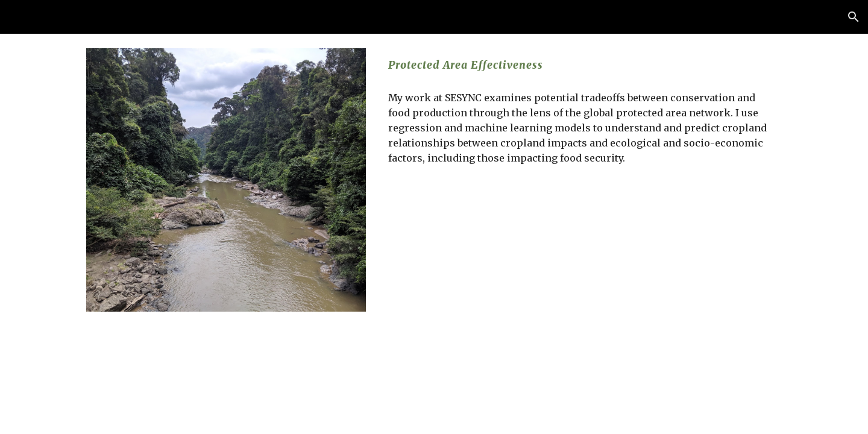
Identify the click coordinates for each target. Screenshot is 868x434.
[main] (583, 65)
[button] (854, 17)
